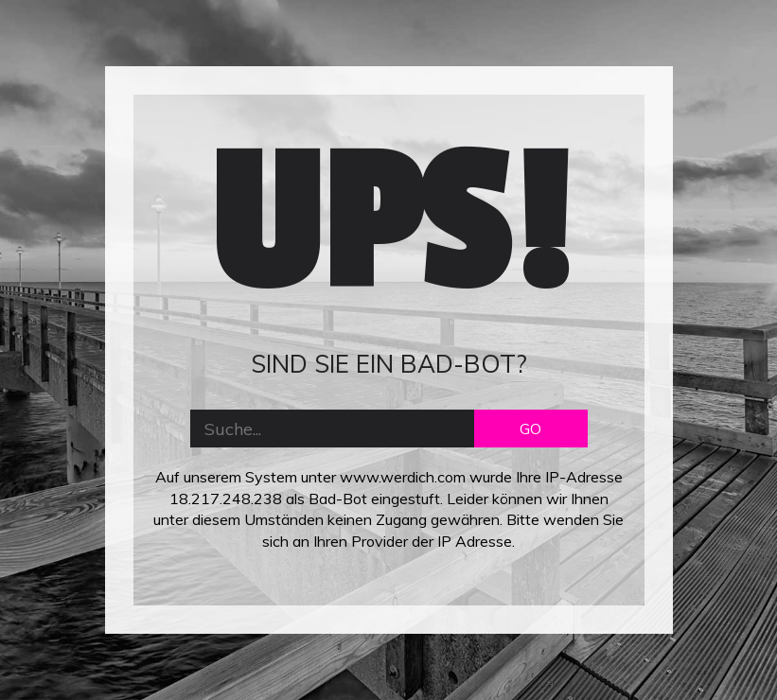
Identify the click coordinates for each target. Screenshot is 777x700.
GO (530, 429)
